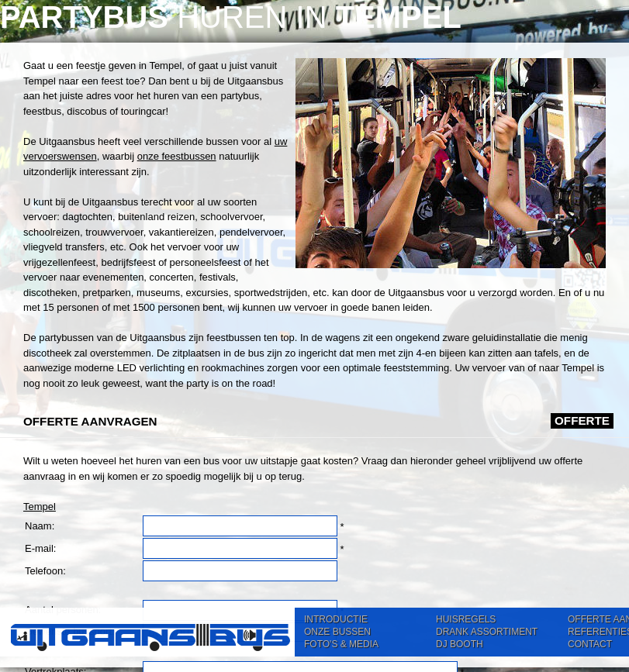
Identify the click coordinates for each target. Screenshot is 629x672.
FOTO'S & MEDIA (341, 644)
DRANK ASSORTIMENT (487, 632)
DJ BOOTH (460, 644)
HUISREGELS (466, 619)
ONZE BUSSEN (337, 632)
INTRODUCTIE (336, 619)
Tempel (40, 507)
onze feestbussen (177, 156)
